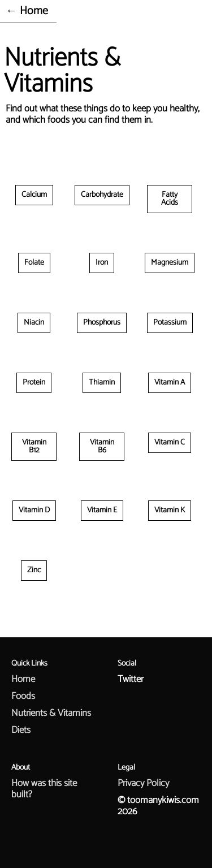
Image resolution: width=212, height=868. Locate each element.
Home (23, 679)
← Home (27, 11)
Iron (102, 263)
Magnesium (170, 263)
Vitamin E (102, 510)
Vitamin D (34, 510)
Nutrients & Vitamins (51, 713)
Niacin (34, 323)
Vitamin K (170, 510)
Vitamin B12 (34, 446)
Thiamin (102, 383)
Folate (34, 263)
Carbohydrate (102, 195)
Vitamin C (170, 442)
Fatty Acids (170, 199)
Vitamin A (170, 383)
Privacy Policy (143, 783)
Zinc (34, 570)
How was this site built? (44, 789)
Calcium (34, 195)
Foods (23, 696)
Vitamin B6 (102, 446)
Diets (21, 730)
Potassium (170, 323)
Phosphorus (102, 323)
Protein (34, 383)
